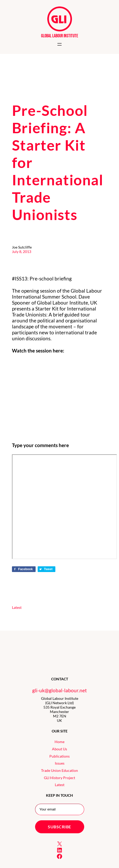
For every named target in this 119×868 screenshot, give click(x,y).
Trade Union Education (59, 770)
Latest (17, 607)
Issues (60, 763)
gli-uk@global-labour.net (59, 690)
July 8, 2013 (22, 252)
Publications (59, 756)
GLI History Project (59, 778)
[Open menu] (59, 44)
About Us (59, 749)
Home (59, 742)
